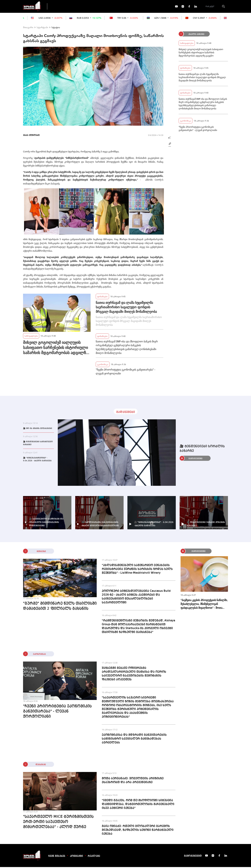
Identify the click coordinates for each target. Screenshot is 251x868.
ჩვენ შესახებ (57, 857)
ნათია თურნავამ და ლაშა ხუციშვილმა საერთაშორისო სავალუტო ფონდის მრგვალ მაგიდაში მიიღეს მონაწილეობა (126, 308)
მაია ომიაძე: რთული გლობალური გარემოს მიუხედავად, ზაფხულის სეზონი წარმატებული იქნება (138, 831)
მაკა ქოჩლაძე (31, 136)
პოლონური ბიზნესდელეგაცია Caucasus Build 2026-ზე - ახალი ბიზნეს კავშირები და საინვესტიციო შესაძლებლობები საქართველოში (136, 598)
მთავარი (28, 28)
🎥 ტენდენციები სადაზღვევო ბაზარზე (38, 444)
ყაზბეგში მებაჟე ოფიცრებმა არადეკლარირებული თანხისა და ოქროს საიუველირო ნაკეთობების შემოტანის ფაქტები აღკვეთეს (134, 675)
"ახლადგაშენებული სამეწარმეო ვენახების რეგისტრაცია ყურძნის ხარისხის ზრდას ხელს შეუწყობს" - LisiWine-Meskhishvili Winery (137, 570)
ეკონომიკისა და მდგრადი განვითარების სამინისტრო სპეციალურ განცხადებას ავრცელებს (134, 740)
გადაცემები (64, 7)
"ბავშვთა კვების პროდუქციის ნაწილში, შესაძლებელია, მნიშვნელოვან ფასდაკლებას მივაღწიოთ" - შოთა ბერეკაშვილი (204, 605)
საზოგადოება (31, 337)
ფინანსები (85, 7)
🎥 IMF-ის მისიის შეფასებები (38, 429)
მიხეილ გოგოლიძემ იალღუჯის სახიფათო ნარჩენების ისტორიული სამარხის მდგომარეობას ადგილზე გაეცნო (55, 348)
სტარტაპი (42, 28)
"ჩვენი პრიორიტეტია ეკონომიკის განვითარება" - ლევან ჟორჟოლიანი (125, 372)
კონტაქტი (76, 857)
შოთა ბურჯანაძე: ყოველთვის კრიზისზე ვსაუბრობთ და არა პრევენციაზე (133, 781)
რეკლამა (94, 857)
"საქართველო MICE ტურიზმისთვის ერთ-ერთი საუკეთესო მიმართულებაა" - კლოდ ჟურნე (58, 823)
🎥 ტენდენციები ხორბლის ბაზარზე (202, 450)
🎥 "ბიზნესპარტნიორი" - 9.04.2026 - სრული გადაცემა (37, 460)
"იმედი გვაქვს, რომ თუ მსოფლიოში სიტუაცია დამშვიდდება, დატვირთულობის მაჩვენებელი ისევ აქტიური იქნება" (138, 805)
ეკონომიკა (107, 7)
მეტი (125, 7)
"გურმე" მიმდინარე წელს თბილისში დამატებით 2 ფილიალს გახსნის (60, 607)
